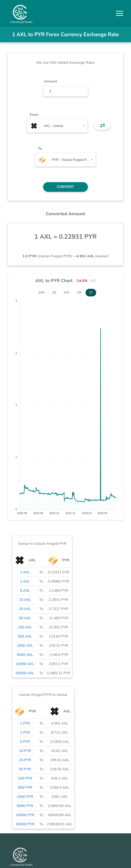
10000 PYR (25, 815)
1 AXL (25, 572)
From (34, 115)
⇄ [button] (102, 125)
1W (67, 293)
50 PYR (25, 769)
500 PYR (25, 788)
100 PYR (25, 778)
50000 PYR (25, 824)
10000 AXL (25, 664)
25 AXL (25, 609)
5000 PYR (25, 806)
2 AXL (25, 581)
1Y (91, 293)
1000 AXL (25, 646)
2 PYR (25, 733)
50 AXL (25, 618)
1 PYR (25, 723)
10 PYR (25, 751)
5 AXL (25, 591)
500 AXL (25, 636)
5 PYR (25, 742)
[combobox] (57, 126)
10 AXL (25, 600)
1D (54, 293)
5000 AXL (25, 655)
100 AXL (25, 627)
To (40, 149)
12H (41, 293)
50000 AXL (25, 673)
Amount (50, 81)
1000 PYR (25, 797)
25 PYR (25, 760)
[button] (120, 13)
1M (79, 293)
